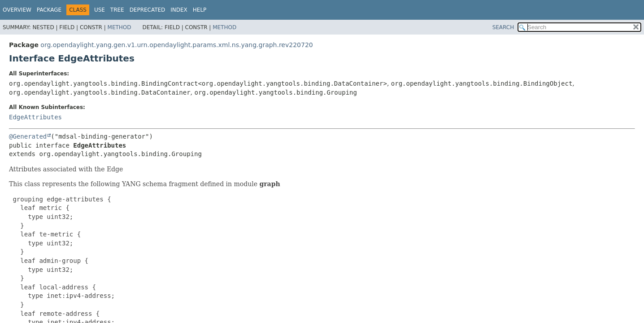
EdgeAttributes (35, 117)
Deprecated (148, 10)
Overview (17, 10)
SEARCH (503, 27)
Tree (117, 10)
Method (120, 27)
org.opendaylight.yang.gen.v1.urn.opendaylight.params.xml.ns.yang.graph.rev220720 (176, 45)
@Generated (28, 136)
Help (200, 10)
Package (49, 10)
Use (100, 10)
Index (179, 10)
